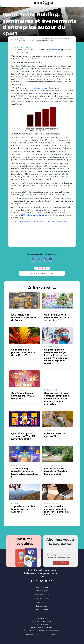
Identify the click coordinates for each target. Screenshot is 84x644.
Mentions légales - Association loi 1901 (41, 635)
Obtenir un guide (41, 591)
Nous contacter (41, 606)
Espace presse (41, 602)
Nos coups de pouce (41, 595)
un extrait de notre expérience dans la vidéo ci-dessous (44, 222)
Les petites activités (23, 39)
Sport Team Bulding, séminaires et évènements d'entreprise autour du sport (51, 39)
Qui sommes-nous (41, 587)
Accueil (13, 39)
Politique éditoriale (41, 598)
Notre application (41, 610)
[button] (81, 3)
